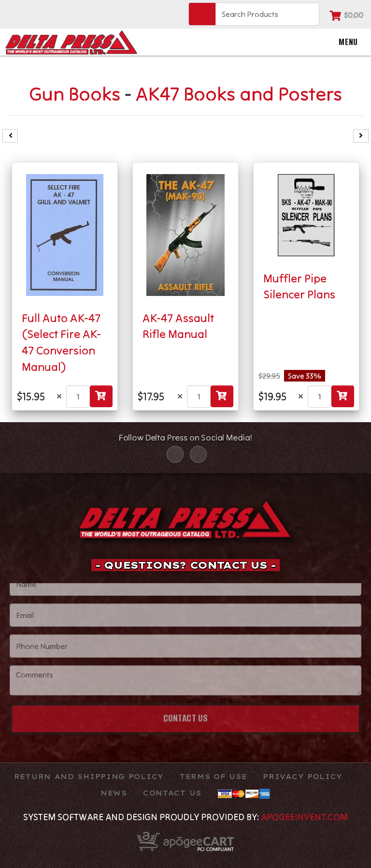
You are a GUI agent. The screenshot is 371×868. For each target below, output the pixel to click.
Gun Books (75, 94)
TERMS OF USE (213, 777)
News (114, 793)
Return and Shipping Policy (89, 777)
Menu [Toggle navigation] (339, 42)
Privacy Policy (303, 777)
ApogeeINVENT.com (304, 817)
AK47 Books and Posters (239, 94)
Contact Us (186, 718)
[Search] (267, 14)
